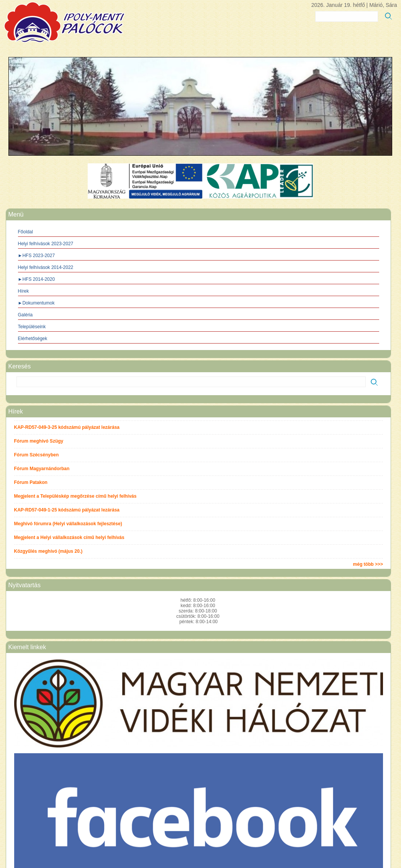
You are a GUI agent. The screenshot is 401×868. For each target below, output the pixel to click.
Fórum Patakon (31, 482)
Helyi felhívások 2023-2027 (46, 244)
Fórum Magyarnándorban (42, 469)
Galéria (25, 315)
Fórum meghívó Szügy (39, 441)
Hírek (24, 291)
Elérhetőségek (33, 339)
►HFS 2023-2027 (37, 256)
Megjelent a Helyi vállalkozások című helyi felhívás (69, 537)
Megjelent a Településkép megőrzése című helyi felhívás (75, 496)
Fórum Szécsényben (37, 455)
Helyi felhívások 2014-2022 (46, 267)
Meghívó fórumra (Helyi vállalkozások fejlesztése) (68, 524)
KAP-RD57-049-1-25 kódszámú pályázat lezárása (67, 510)
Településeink (32, 327)
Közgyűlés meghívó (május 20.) (48, 551)
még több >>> (368, 564)
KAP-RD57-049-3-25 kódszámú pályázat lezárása (67, 427)
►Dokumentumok (36, 303)
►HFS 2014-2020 (37, 279)
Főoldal (25, 232)
